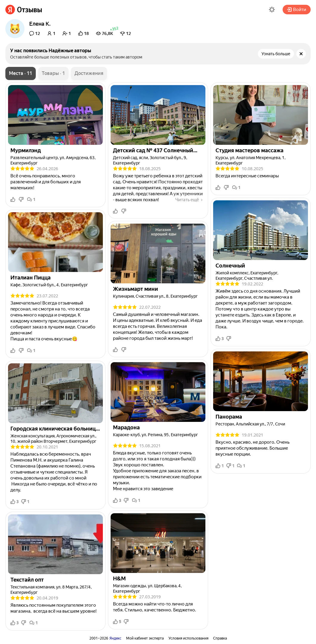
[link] (24, 10)
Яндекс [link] (115, 638)
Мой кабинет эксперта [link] (145, 638)
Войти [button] (297, 10)
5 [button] (117, 622)
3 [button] (15, 502)
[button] (272, 10)
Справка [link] (220, 638)
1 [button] (31, 199)
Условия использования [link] (188, 638)
